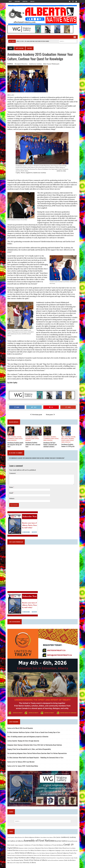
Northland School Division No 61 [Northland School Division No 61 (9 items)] (49, 858)
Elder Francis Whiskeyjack (51, 64)
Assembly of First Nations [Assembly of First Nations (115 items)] (39, 840)
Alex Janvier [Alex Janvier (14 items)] (57, 837)
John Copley (19, 439)
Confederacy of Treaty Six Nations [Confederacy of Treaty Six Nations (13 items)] (53, 845)
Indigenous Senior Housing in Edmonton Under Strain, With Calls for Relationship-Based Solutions (35, 745)
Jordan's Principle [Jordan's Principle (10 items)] (65, 850)
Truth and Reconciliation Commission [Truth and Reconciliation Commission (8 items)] (55, 860)
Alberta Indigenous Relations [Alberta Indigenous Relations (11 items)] (32, 837)
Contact (32, 1)
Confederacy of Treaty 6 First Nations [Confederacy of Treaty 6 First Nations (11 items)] (34, 845)
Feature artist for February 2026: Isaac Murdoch (21, 762)
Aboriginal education (21, 64)
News (9, 440)
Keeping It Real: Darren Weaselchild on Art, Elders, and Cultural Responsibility (29, 749)
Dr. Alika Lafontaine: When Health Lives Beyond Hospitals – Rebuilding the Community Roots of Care (35, 757)
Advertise (25, 1)
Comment (12, 473)
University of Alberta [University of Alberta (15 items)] (29, 862)
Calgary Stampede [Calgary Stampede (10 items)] (19, 845)
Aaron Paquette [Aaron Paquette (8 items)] (11, 837)
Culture (19, 437)
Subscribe (17, 1)
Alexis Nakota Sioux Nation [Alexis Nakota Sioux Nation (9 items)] (47, 837)
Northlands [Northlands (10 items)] (38, 858)
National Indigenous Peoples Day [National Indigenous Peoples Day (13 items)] (67, 853)
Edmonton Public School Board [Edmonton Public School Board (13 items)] (57, 848)
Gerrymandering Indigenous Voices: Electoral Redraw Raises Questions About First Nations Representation (37, 753)
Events (64, 440)
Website (12, 498)
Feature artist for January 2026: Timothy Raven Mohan (23, 766)
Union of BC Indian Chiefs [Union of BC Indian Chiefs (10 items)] (16, 862)
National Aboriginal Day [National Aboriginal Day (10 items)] (51, 853)
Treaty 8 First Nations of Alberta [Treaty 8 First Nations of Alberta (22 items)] (35, 860)
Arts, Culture (20, 48)
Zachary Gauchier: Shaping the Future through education (23, 741)
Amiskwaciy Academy (35, 64)
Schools (14, 440)
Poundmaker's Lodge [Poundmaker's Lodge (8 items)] (69, 858)
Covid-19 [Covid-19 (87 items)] (68, 844)
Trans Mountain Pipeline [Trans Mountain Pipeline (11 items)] (17, 860)
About (10, 1)
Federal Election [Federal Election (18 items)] (13, 850)
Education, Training (50, 437)
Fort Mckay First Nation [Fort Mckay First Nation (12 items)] (35, 850)
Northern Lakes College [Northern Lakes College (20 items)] (27, 857)
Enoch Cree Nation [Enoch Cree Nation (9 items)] (71, 848)
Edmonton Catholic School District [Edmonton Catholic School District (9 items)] (27, 848)
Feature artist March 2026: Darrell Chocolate (20, 728)
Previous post (36, 415)
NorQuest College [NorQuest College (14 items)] (13, 857)
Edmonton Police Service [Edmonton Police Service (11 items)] (42, 848)
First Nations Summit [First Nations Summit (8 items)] (23, 850)
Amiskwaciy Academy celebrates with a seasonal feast (33, 444)
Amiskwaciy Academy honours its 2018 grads (68, 445)
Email (11, 493)
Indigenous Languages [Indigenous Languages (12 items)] (55, 850)
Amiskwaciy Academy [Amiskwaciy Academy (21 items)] (68, 837)
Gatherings (11, 439)
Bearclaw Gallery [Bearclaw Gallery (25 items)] (61, 841)
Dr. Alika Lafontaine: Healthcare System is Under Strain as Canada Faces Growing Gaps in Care (34, 732)
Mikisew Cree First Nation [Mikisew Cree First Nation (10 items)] (39, 853)
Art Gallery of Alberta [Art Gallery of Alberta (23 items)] (15, 841)
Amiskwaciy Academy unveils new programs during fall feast (15, 444)
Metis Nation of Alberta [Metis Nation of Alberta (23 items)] (24, 853)
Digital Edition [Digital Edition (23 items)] (13, 848)
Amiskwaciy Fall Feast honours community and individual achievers (50, 444)
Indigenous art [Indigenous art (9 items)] (45, 850)
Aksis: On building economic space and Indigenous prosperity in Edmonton (28, 736)
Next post (50, 415)
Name (11, 487)
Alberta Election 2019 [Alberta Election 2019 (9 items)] (19, 837)
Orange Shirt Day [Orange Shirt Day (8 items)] (60, 858)
